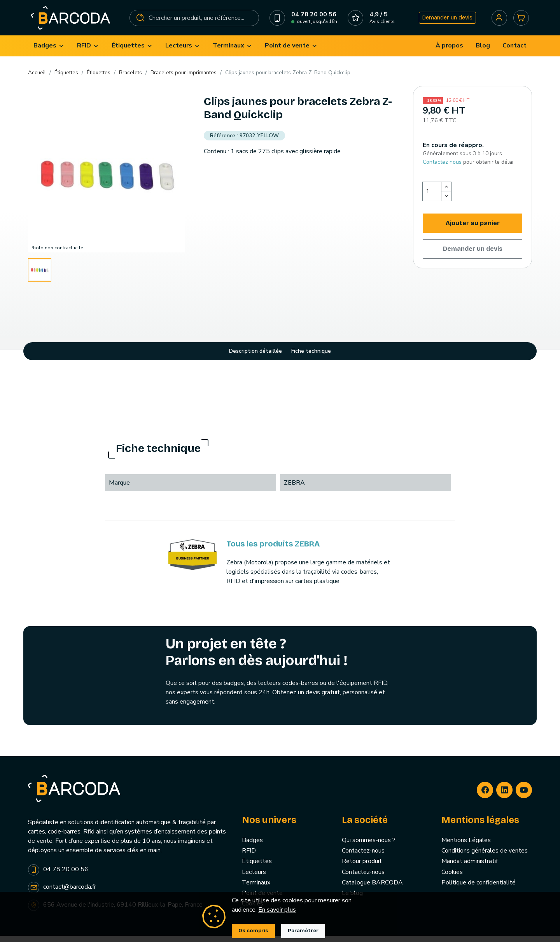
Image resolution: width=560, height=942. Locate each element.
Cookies (452, 878)
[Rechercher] (194, 21)
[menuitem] (49, 52)
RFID (249, 857)
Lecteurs (254, 878)
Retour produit (362, 868)
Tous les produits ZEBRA (273, 550)
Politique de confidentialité (479, 889)
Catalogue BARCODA (372, 889)
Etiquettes (257, 868)
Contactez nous (442, 168)
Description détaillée (255, 358)
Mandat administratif (470, 868)
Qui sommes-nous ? (369, 847)
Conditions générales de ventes (485, 857)
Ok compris (253, 931)
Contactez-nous (363, 857)
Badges (252, 847)
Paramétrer (303, 931)
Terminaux (256, 889)
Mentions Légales (466, 847)
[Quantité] (432, 198)
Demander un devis (445, 21)
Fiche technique (311, 358)
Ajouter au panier (473, 230)
